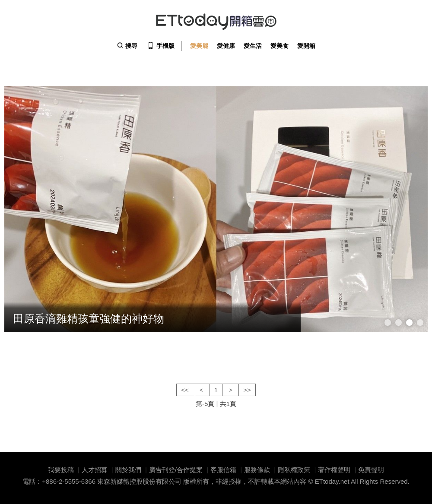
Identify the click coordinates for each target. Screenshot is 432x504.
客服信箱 (223, 470)
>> (247, 390)
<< (186, 390)
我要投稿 (61, 470)
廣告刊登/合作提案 (176, 470)
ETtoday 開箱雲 (216, 22)
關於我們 (128, 470)
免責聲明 (371, 470)
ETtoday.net (332, 481)
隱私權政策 (294, 470)
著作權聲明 (334, 470)
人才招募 (95, 470)
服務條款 (257, 470)
